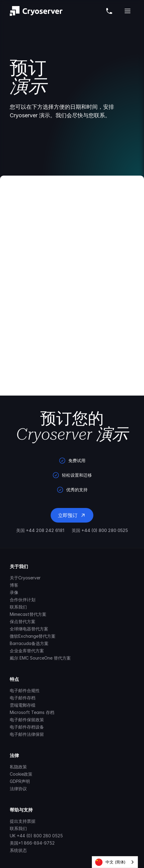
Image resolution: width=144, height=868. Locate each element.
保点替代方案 (23, 621)
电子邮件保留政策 (27, 720)
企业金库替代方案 (27, 651)
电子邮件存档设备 (27, 727)
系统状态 (18, 850)
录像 (14, 592)
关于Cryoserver (25, 578)
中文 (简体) (110, 862)
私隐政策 (18, 767)
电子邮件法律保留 (27, 734)
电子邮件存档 (23, 698)
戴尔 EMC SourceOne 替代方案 (40, 658)
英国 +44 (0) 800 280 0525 (100, 530)
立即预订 (72, 515)
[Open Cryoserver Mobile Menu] (128, 11)
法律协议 (18, 789)
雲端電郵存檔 (23, 705)
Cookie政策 (21, 774)
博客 (14, 585)
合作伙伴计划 (23, 600)
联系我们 (18, 607)
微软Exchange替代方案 (33, 636)
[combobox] (115, 862)
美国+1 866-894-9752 (32, 843)
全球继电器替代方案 (29, 629)
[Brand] (36, 11)
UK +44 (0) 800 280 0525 (36, 836)
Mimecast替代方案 (28, 614)
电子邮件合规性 (25, 690)
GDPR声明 (20, 781)
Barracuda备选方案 (29, 643)
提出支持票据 (23, 821)
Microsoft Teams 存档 (32, 712)
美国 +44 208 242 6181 (40, 530)
